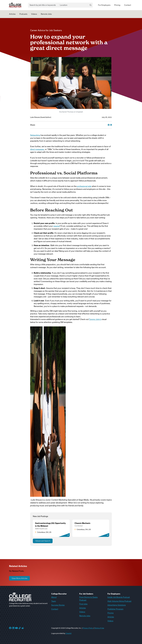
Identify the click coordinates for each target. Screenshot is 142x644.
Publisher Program (115, 609)
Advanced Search (43, 541)
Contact (128, 5)
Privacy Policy (88, 628)
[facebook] (109, 125)
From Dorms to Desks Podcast (88, 599)
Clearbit (69, 633)
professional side (84, 186)
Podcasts (23, 14)
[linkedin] (111, 125)
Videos (34, 14)
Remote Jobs (46, 14)
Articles (12, 14)
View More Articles (20, 578)
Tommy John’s (95, 319)
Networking (35, 135)
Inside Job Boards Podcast (119, 597)
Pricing (117, 5)
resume (56, 226)
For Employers (104, 5)
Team (54, 601)
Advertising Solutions (117, 605)
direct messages (37, 149)
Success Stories (58, 605)
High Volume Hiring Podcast (119, 601)
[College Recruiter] (15, 5)
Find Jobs (83, 604)
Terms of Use (99, 628)
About (54, 597)
